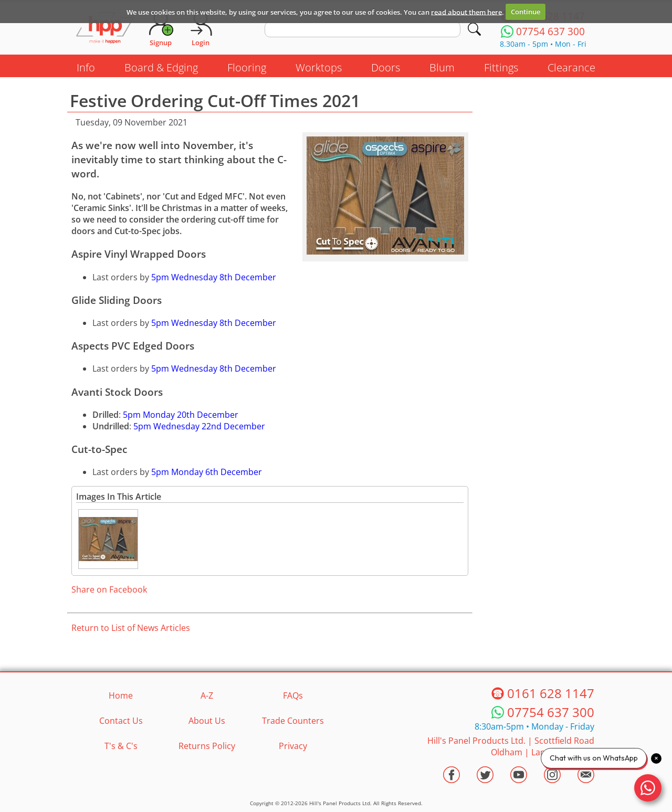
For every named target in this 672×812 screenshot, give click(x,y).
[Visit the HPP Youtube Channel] (519, 775)
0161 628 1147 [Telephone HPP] (551, 693)
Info (86, 67)
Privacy (293, 746)
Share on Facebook (109, 589)
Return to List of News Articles (131, 628)
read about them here (466, 12)
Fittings (501, 67)
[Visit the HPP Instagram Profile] (552, 775)
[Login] (201, 29)
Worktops (319, 67)
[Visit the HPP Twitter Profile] (485, 775)
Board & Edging (161, 67)
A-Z (207, 695)
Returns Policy (207, 746)
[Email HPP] (586, 775)
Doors (386, 67)
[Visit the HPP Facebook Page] (451, 775)
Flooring (247, 67)
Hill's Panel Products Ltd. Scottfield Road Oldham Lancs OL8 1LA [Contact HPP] (511, 746)
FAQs (293, 695)
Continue (526, 12)
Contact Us (121, 721)
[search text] (363, 29)
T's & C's (121, 746)
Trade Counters (293, 721)
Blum (442, 67)
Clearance (571, 67)
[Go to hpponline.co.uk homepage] (105, 29)
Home (121, 695)
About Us (207, 721)
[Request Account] (161, 29)
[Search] (474, 29)
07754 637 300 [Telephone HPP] (551, 712)
